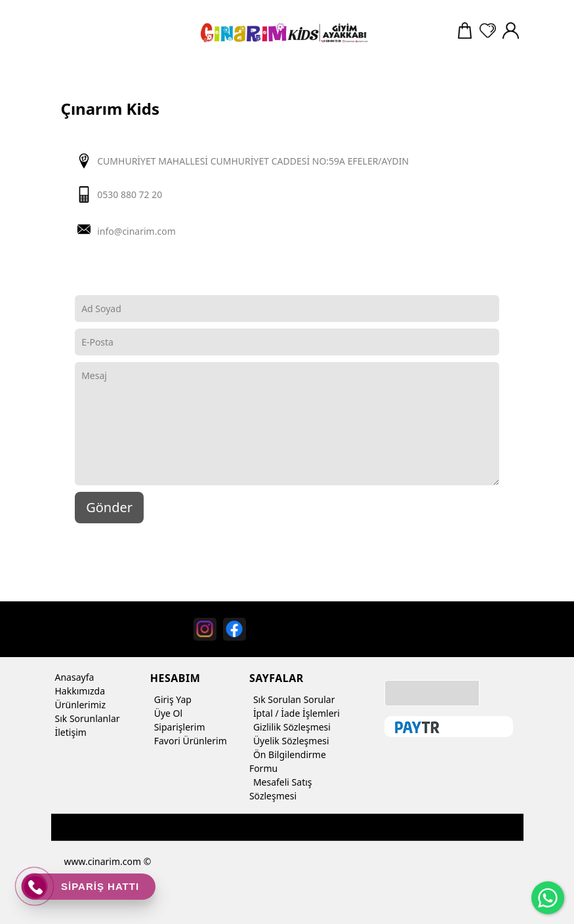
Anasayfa (73, 677)
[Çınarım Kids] (283, 33)
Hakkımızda (78, 691)
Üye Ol (166, 713)
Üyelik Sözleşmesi (289, 741)
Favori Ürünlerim (189, 741)
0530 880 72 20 (130, 194)
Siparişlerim (178, 727)
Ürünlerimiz (79, 705)
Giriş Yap (171, 699)
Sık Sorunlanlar (86, 718)
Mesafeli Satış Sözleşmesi (281, 788)
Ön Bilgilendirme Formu (288, 760)
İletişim (69, 732)
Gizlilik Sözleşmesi (290, 727)
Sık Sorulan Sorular (292, 699)
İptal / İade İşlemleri (295, 713)
